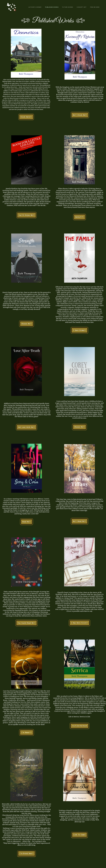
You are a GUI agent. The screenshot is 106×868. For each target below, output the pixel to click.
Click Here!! (26, 117)
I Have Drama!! (79, 330)
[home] (10, 7)
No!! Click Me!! (80, 115)
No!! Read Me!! (79, 521)
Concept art (82, 7)
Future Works (68, 7)
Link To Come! (79, 835)
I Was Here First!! (79, 623)
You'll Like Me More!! (80, 726)
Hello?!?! (79, 217)
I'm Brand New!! (27, 853)
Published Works (52, 7)
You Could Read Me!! (27, 623)
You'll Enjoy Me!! (27, 215)
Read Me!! (27, 522)
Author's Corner (35, 7)
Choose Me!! (27, 324)
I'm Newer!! (27, 732)
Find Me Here (95, 7)
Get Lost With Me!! (27, 427)
